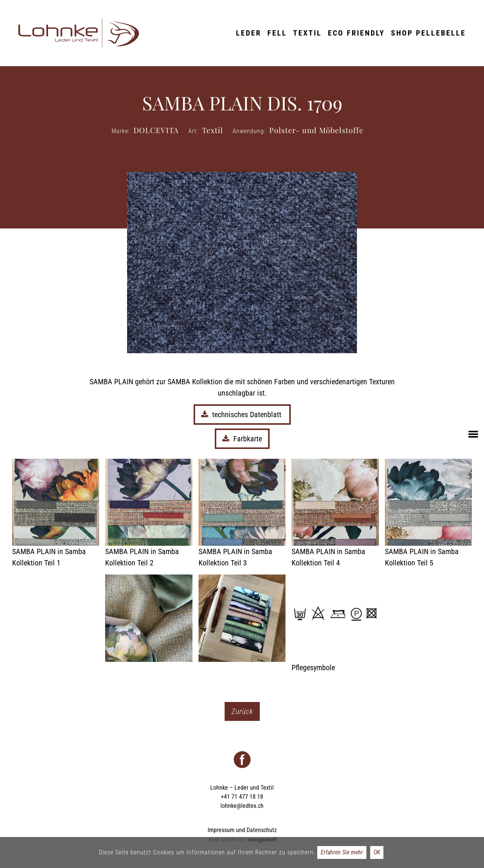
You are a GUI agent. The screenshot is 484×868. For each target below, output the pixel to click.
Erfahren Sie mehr (342, 852)
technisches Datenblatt (242, 415)
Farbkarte (242, 439)
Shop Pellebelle (428, 33)
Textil (307, 33)
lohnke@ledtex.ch (242, 806)
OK (377, 852)
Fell (277, 33)
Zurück (242, 711)
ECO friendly (356, 33)
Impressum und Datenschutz (242, 830)
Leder (249, 33)
